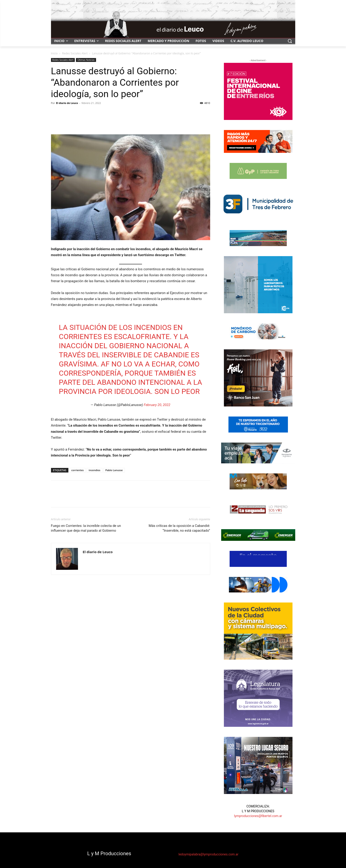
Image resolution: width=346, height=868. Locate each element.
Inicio (54, 53)
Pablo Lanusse (114, 470)
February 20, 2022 (157, 405)
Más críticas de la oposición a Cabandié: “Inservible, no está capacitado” (179, 528)
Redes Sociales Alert (75, 53)
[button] (290, 41)
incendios (95, 470)
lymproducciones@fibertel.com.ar (258, 816)
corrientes (78, 470)
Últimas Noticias (86, 60)
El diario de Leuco (67, 103)
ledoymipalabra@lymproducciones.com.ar (209, 854)
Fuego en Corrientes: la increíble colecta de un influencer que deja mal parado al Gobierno (86, 528)
